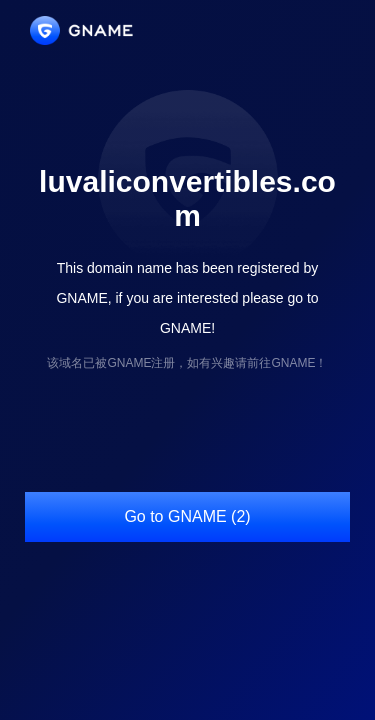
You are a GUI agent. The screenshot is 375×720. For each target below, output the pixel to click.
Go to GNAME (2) (187, 516)
